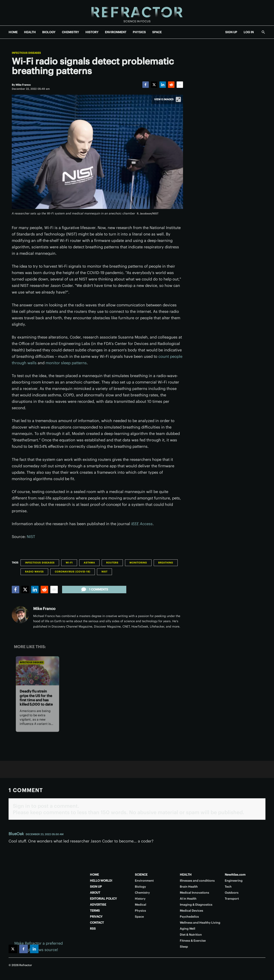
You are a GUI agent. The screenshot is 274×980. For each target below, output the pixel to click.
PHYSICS (139, 32)
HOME (13, 32)
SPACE (157, 32)
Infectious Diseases (26, 53)
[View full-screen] (178, 99)
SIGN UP (231, 32)
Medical (141, 905)
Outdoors (232, 893)
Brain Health (189, 887)
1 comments (94, 589)
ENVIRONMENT (116, 32)
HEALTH (30, 32)
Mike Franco (44, 609)
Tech (228, 887)
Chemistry (142, 893)
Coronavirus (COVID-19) (73, 572)
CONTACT (97, 923)
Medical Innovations (194, 893)
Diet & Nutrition (191, 935)
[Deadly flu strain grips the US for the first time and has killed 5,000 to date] (37, 671)
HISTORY (92, 32)
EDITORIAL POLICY (103, 899)
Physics (140, 911)
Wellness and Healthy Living (200, 923)
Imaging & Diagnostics (196, 905)
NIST (31, 537)
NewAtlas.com (235, 875)
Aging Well (188, 929)
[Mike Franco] (23, 85)
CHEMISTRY (70, 32)
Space (139, 917)
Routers (112, 563)
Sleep (184, 947)
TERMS (95, 911)
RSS (93, 929)
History (140, 899)
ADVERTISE (98, 905)
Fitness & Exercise (193, 941)
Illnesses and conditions (197, 881)
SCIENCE (141, 875)
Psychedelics (189, 917)
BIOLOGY (49, 32)
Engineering (234, 881)
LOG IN (249, 32)
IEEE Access (142, 524)
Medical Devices (191, 911)
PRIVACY (96, 917)
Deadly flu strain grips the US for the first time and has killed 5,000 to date (36, 698)
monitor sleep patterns (66, 363)
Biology (140, 887)
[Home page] (137, 13)
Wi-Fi (69, 563)
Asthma (89, 563)
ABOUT (95, 893)
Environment (144, 881)
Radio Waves (34, 572)
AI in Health (188, 899)
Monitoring (138, 563)
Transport (232, 899)
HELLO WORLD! (101, 881)
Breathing (166, 563)
